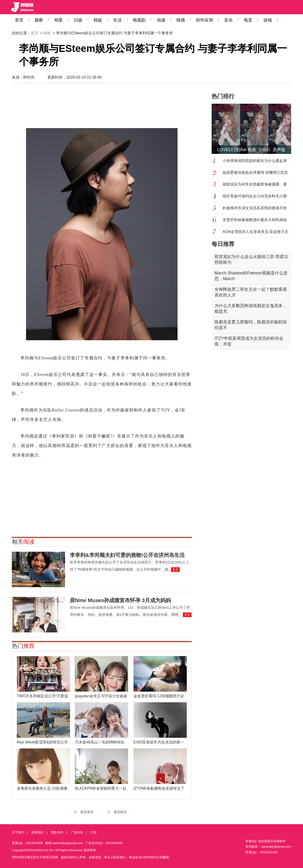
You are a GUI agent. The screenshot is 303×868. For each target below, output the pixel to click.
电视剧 (139, 20)
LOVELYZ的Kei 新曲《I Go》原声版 (252, 150)
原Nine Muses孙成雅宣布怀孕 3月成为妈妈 (120, 600)
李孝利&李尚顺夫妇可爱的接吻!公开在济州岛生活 (127, 555)
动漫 (161, 20)
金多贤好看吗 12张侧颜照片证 (159, 696)
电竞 (248, 20)
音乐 (228, 20)
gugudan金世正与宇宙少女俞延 (101, 696)
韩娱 (98, 20)
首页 (19, 20)
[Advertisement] (102, 106)
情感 (181, 20)
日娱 (78, 20)
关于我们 (18, 832)
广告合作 (77, 832)
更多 (175, 570)
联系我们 (38, 832)
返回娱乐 (120, 812)
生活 (117, 20)
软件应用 (205, 20)
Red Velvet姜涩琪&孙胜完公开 (42, 742)
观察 (39, 20)
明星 (58, 20)
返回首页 (87, 812)
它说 (94, 832)
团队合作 (57, 832)
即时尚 (29, 77)
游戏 (268, 20)
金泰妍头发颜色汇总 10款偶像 (42, 788)
